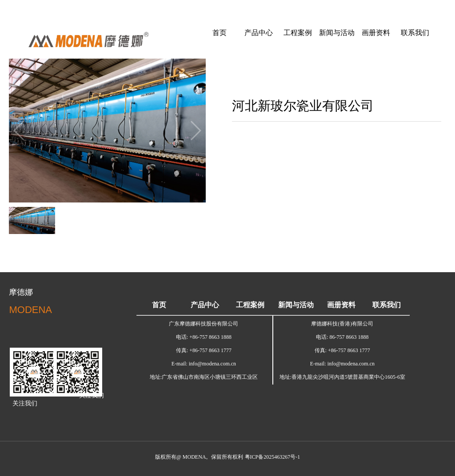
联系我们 (415, 33)
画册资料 (376, 33)
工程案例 (298, 33)
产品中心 (259, 33)
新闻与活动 (337, 33)
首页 (220, 33)
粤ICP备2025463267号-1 (273, 457)
